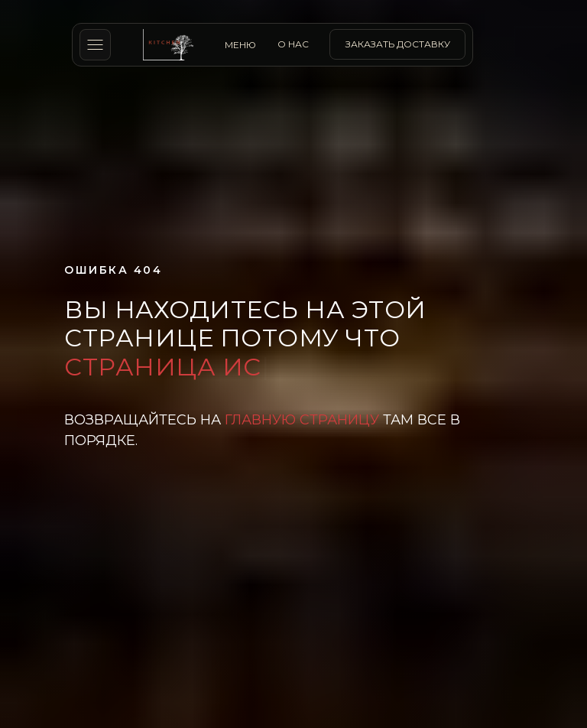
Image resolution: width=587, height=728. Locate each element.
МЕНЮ (240, 45)
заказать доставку (398, 44)
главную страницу (302, 420)
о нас (293, 44)
